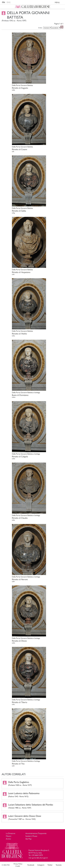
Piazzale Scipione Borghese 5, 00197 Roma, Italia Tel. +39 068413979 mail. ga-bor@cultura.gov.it (39, 854)
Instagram (41, 865)
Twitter (50, 865)
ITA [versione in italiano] (3, 2)
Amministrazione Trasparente (36, 833)
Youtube (59, 865)
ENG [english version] (9, 2)
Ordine (40, 28)
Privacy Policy (18, 864)
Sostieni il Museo (31, 836)
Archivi (8, 839)
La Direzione (11, 833)
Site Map (28, 839)
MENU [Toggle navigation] (59, 3)
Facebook (31, 865)
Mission (9, 836)
